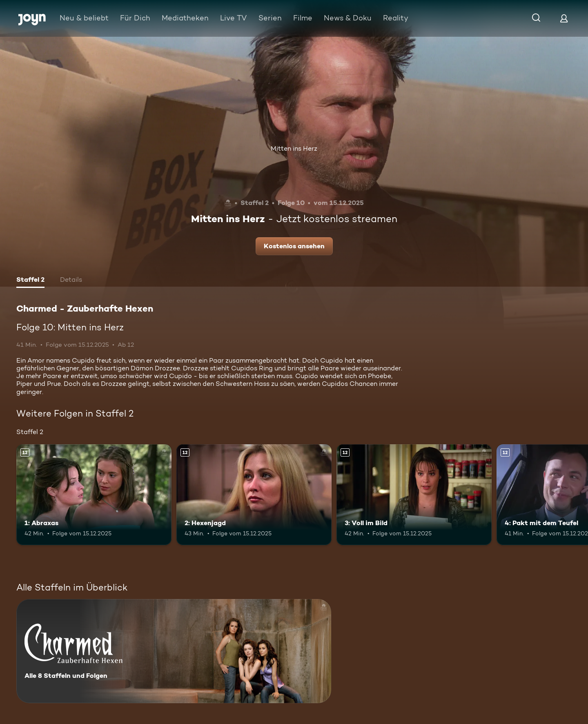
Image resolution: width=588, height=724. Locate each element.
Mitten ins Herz (294, 148)
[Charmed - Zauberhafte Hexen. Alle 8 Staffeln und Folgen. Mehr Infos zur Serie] (174, 651)
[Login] (564, 18)
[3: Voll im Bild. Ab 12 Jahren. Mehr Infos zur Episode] (414, 495)
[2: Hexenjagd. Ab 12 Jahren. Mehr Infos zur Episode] (254, 495)
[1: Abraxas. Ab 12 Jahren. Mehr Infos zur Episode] (94, 495)
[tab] (30, 281)
